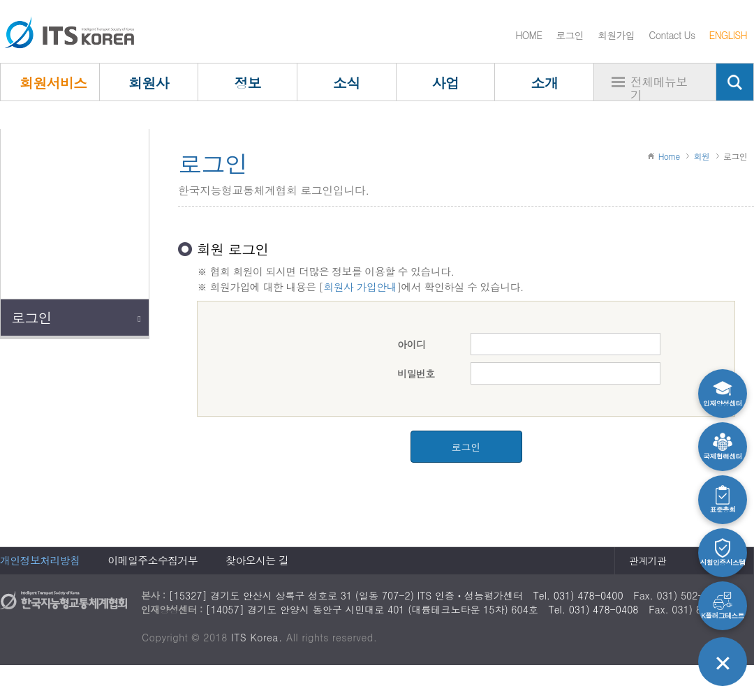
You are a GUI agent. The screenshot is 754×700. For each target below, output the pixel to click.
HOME (528, 35)
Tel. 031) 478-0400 (578, 595)
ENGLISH (728, 35)
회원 (701, 156)
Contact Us (672, 35)
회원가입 (616, 35)
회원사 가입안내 (360, 286)
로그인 (570, 35)
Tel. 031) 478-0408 (594, 609)
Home (669, 156)
